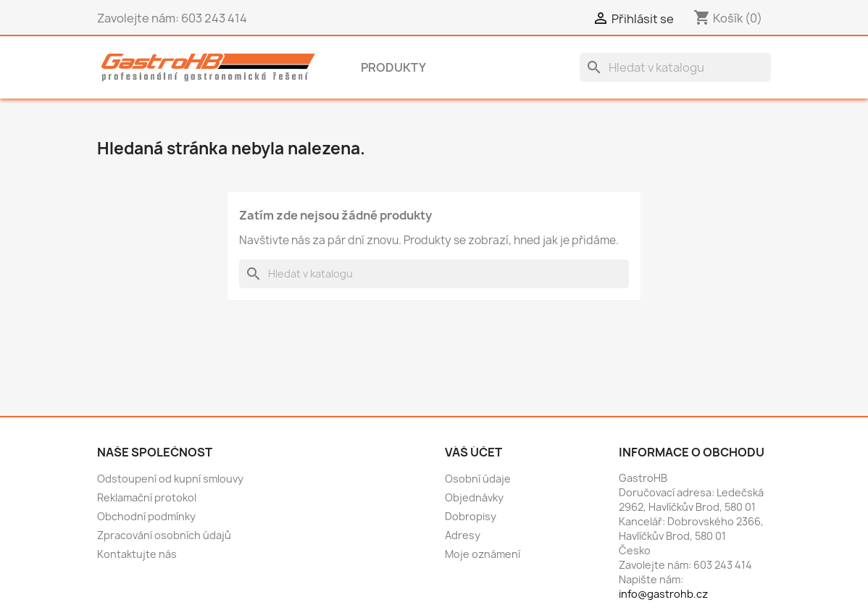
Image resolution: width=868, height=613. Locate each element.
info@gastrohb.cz (663, 594)
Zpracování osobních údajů (164, 535)
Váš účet (473, 452)
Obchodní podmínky (146, 516)
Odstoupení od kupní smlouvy (170, 479)
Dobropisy (471, 516)
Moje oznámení (483, 554)
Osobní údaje (478, 479)
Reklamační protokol (147, 497)
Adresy (463, 535)
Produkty (393, 67)
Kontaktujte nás (137, 554)
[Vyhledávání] (675, 67)
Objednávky (474, 497)
